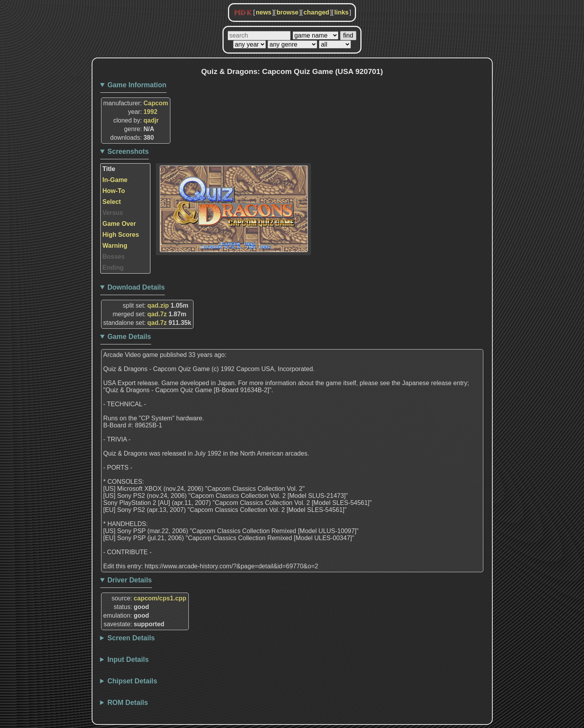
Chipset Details (132, 681)
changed (316, 12)
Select (112, 202)
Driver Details (129, 580)
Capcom (156, 103)
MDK (243, 13)
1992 (150, 112)
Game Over (119, 224)
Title (109, 169)
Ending (113, 268)
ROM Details (128, 703)
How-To (114, 191)
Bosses (114, 257)
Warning (115, 246)
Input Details (128, 660)
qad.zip (158, 305)
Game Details (129, 337)
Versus (113, 213)
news (264, 12)
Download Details (136, 287)
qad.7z (157, 314)
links (342, 12)
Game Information (137, 85)
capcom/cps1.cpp (160, 598)
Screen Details (131, 638)
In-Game (115, 180)
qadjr (151, 120)
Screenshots (128, 151)
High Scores (121, 235)
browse (287, 12)
